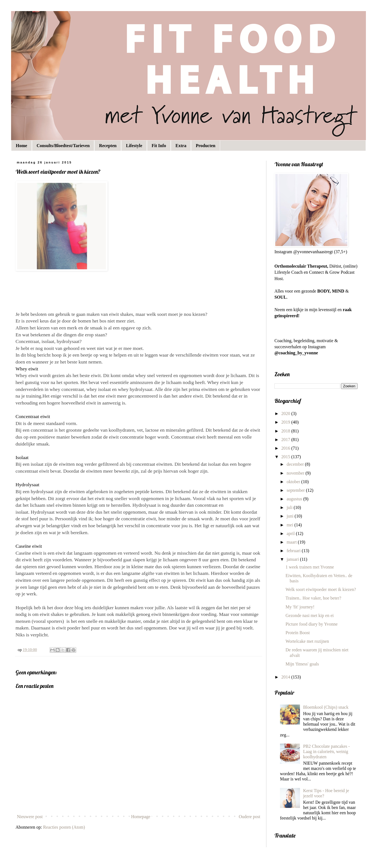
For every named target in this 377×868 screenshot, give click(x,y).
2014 (286, 677)
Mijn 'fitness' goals (302, 664)
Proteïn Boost (298, 633)
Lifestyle (134, 146)
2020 (286, 413)
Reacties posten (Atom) (64, 827)
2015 (286, 457)
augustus (295, 499)
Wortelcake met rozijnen (307, 641)
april (291, 533)
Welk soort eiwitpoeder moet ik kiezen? (321, 589)
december (296, 464)
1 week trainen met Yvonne (310, 567)
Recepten (108, 146)
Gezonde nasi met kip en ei (310, 615)
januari (293, 559)
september (296, 490)
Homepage (141, 817)
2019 (286, 422)
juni (291, 516)
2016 (286, 448)
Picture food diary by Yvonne (312, 624)
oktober (294, 482)
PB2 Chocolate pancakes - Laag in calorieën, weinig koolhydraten (326, 752)
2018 (286, 431)
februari (294, 551)
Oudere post (249, 817)
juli (290, 507)
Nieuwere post (30, 817)
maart (292, 542)
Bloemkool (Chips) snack (326, 707)
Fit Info (159, 146)
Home (21, 146)
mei (291, 525)
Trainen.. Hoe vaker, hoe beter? (313, 598)
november (296, 473)
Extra (181, 146)
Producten (206, 146)
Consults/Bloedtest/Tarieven (63, 146)
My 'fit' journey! (300, 607)
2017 (286, 440)
